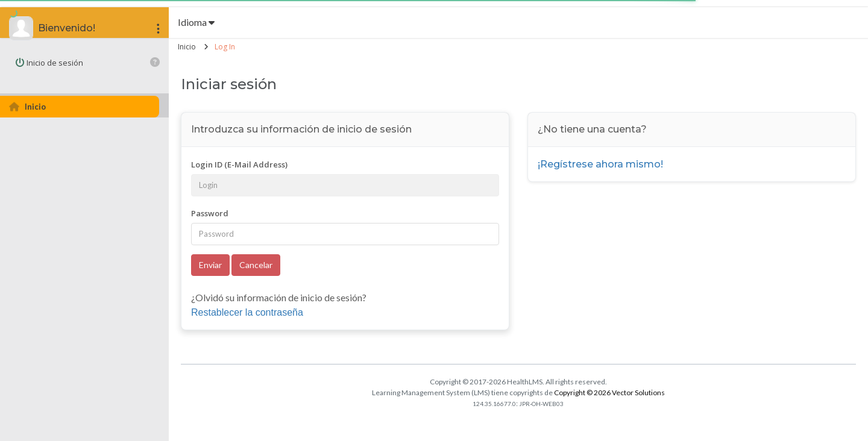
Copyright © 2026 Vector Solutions (609, 393)
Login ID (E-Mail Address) (239, 164)
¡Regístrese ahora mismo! (600, 164)
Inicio (187, 47)
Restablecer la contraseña (247, 312)
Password (210, 213)
